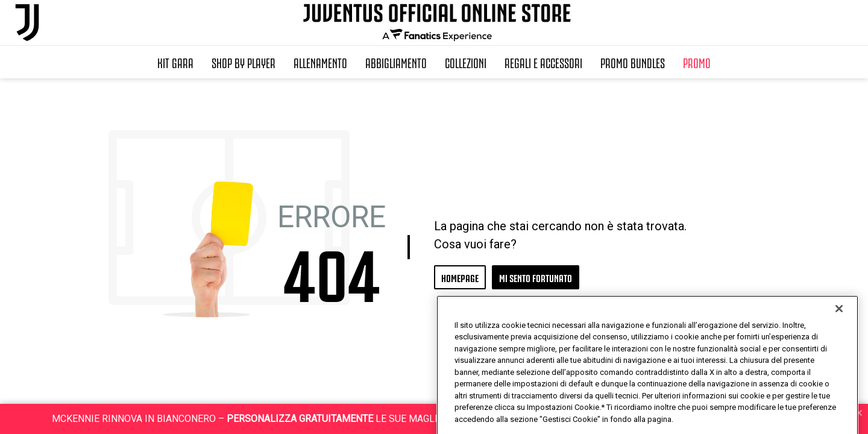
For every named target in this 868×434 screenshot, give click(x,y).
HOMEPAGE (460, 277)
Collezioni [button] (466, 62)
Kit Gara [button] (175, 62)
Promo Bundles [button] (633, 62)
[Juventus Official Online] (27, 23)
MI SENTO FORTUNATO (536, 277)
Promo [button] (697, 62)
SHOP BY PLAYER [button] (244, 62)
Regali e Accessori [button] (543, 62)
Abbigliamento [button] (396, 62)
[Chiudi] (839, 336)
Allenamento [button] (320, 62)
